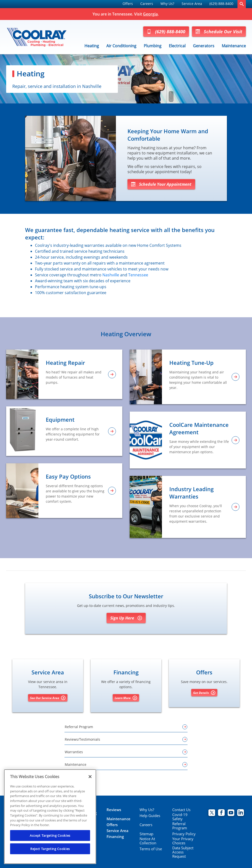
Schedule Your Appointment (161, 184)
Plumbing (153, 46)
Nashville (111, 275)
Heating (92, 46)
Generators (204, 46)
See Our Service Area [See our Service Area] (48, 698)
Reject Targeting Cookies (50, 849)
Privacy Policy (184, 834)
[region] (50, 817)
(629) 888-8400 (221, 4)
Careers (147, 4)
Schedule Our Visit (219, 32)
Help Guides (150, 816)
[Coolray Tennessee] (37, 37)
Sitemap (146, 834)
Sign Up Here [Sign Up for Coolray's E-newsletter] (126, 618)
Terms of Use (151, 849)
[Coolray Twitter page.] (212, 813)
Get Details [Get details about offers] (204, 693)
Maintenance (234, 46)
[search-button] (242, 4)
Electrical (177, 46)
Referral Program (180, 826)
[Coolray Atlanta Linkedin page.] (241, 813)
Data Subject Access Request (183, 852)
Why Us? (167, 4)
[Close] (90, 777)
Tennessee (138, 275)
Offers (128, 4)
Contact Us (181, 810)
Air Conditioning (121, 46)
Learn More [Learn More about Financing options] (126, 698)
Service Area (192, 4)
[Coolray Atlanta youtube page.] (231, 813)
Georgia (150, 14)
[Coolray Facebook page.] (221, 813)
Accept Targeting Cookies (50, 835)
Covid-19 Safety (180, 817)
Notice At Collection (148, 841)
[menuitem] (128, 4)
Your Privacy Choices (183, 841)
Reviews (114, 810)
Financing (115, 837)
